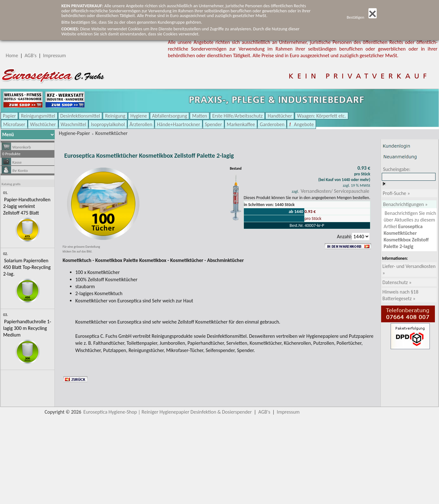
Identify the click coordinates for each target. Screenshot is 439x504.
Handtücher (280, 116)
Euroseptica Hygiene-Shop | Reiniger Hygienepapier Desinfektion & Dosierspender (168, 412)
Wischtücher (43, 124)
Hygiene (139, 116)
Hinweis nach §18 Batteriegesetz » (400, 295)
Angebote (303, 124)
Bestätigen (362, 17)
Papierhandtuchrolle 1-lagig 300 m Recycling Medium (27, 328)
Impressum (54, 55)
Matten (200, 116)
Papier (9, 116)
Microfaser (14, 124)
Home (12, 55)
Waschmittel (74, 124)
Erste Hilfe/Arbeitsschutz (237, 116)
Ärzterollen (141, 124)
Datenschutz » (397, 282)
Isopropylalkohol (108, 124)
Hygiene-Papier (74, 133)
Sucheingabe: (397, 169)
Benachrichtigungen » (405, 204)
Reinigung (115, 116)
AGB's (31, 55)
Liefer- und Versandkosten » (409, 270)
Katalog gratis (11, 184)
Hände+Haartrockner (178, 124)
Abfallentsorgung (170, 116)
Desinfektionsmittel (80, 116)
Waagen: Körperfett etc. (322, 116)
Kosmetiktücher (111, 133)
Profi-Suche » (396, 193)
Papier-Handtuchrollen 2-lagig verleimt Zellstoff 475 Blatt (27, 206)
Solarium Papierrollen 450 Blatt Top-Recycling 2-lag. (27, 267)
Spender (213, 124)
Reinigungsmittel (38, 116)
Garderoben (272, 124)
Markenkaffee (241, 124)
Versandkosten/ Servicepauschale (335, 191)
